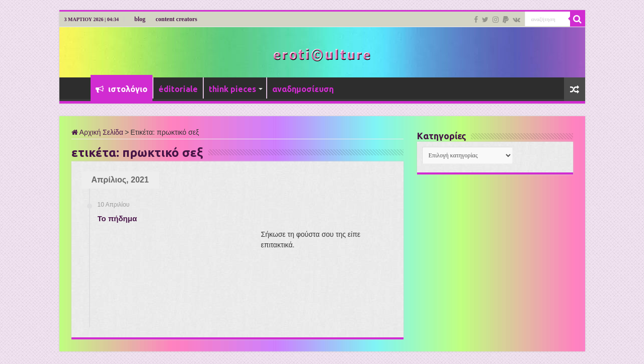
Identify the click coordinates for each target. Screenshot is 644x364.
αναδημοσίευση (303, 89)
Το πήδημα (117, 218)
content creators (176, 19)
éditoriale (178, 89)
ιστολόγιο (122, 89)
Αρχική (77, 88)
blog (140, 19)
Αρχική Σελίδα (97, 132)
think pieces (232, 89)
